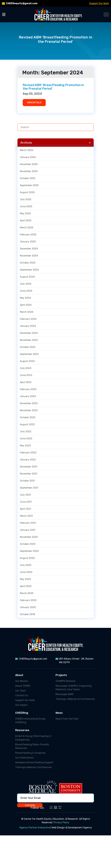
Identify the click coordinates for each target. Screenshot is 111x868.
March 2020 (27, 593)
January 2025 (28, 242)
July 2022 (26, 431)
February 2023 (28, 389)
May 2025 (25, 213)
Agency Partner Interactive (35, 828)
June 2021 (26, 502)
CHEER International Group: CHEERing (31, 721)
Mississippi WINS (65, 694)
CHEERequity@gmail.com (22, 3)
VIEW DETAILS (34, 103)
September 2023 (29, 354)
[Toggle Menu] (4, 14)
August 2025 (27, 192)
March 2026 (27, 150)
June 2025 (26, 206)
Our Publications (25, 758)
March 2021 (26, 516)
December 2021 (29, 467)
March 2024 (27, 312)
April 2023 (26, 382)
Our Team (21, 691)
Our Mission (22, 681)
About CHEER (23, 686)
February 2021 (28, 523)
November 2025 (29, 171)
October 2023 (28, 347)
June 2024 (26, 291)
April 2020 (26, 586)
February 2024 (28, 319)
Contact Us (22, 695)
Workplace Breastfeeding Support (34, 762)
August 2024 (27, 277)
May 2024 (25, 298)
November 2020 (29, 537)
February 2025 (28, 235)
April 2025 (26, 220)
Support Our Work (99, 3)
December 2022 (29, 403)
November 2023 (29, 340)
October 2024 (28, 263)
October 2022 (28, 417)
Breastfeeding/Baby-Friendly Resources (32, 746)
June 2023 (26, 375)
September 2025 (29, 185)
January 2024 (28, 326)
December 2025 (29, 164)
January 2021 (28, 530)
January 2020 (28, 607)
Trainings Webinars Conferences (33, 767)
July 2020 (26, 565)
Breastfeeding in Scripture (30, 753)
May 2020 (25, 579)
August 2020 (27, 558)
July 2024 (26, 284)
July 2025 (26, 199)
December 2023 (29, 333)
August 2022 (27, 424)
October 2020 (28, 544)
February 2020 (28, 600)
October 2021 (27, 481)
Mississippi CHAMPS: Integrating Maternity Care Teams (74, 688)
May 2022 (25, 446)
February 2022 (28, 453)
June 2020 (26, 572)
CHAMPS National (65, 681)
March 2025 (27, 228)
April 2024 (26, 305)
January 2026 (28, 157)
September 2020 (29, 551)
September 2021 (29, 488)
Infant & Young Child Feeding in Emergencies (33, 738)
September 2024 (29, 270)
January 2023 (28, 396)
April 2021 (25, 509)
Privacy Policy (61, 822)
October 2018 (27, 614)
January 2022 (28, 460)
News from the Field (67, 719)
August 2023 (27, 361)
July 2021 (25, 495)
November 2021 (29, 474)
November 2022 (29, 410)
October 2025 (28, 178)
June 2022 (26, 438)
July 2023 (26, 368)
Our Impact (21, 705)
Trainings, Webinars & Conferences (75, 699)
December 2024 (29, 249)
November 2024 (29, 256)
